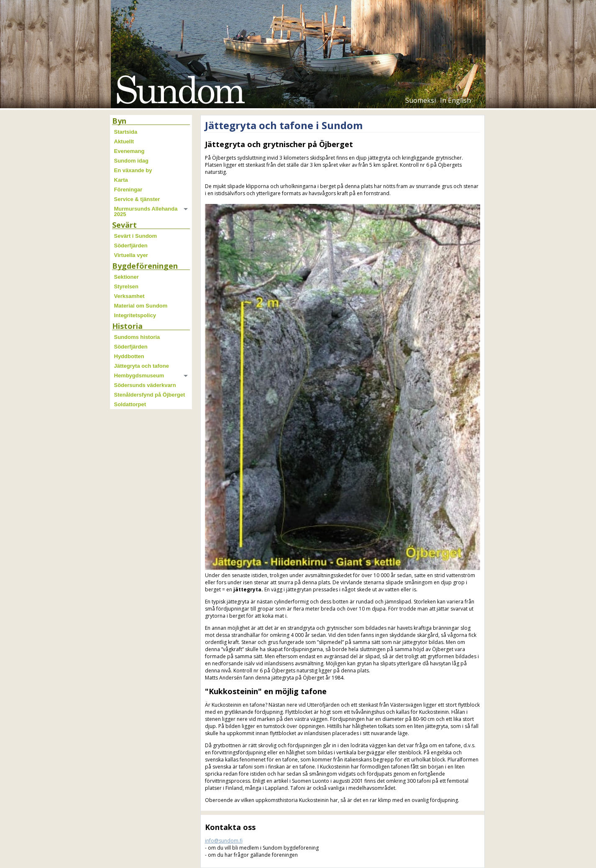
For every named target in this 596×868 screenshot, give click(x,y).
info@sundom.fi (224, 841)
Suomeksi (421, 100)
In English (455, 100)
